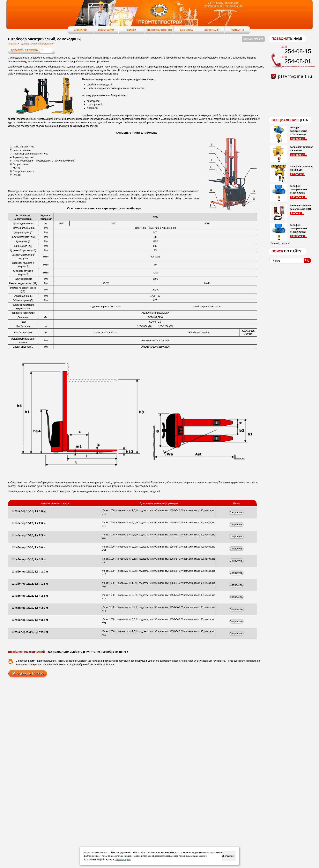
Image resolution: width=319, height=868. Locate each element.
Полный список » (280, 243)
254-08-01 (298, 61)
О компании (106, 30)
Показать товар (253, 39)
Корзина (212, 30)
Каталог (81, 30)
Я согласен (229, 856)
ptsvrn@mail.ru (295, 76)
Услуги (131, 30)
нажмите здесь (123, 859)
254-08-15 (298, 51)
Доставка (186, 30)
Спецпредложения (159, 30)
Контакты (237, 30)
